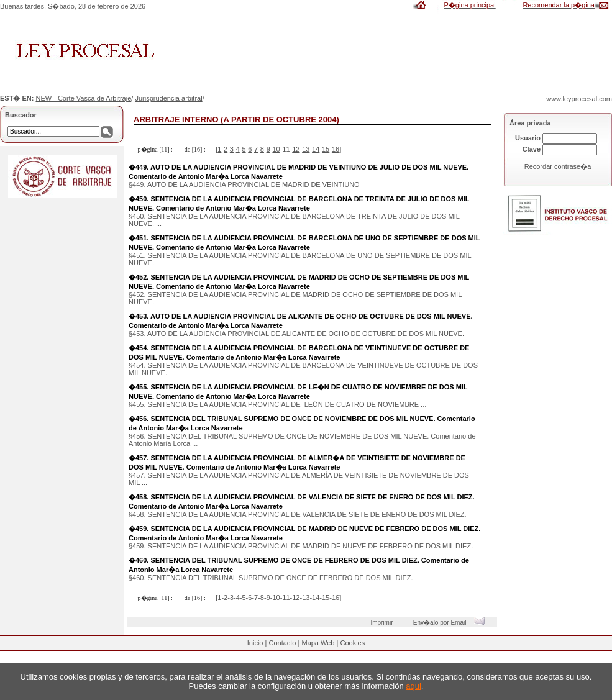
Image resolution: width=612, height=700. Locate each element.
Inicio (255, 643)
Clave (532, 149)
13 (306, 149)
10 (276, 149)
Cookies (352, 643)
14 (316, 149)
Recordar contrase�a (558, 166)
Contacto (282, 643)
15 (326, 149)
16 (336, 149)
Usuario (528, 138)
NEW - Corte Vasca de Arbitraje (83, 98)
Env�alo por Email (452, 623)
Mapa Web (318, 643)
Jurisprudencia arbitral (168, 98)
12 (296, 149)
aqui (413, 686)
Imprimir (383, 623)
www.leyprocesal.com (579, 99)
